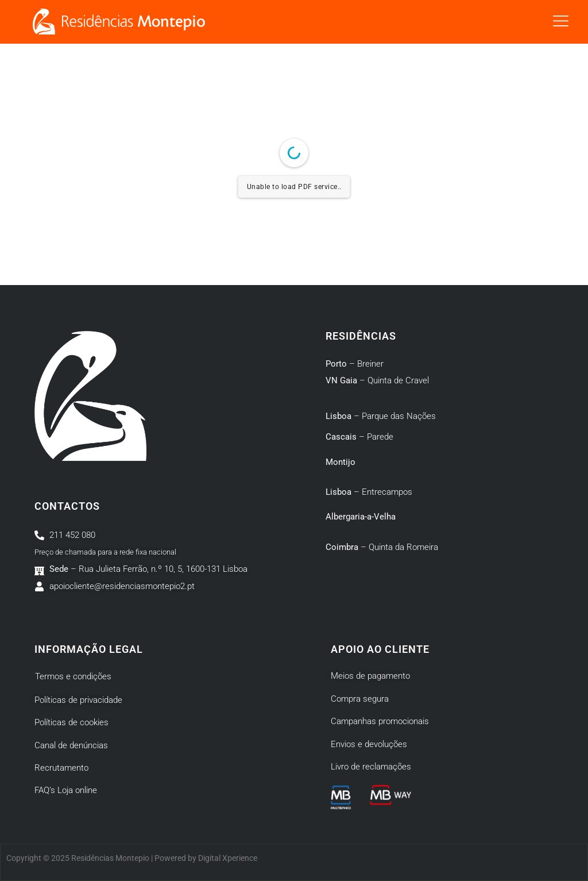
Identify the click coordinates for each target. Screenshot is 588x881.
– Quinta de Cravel (377, 380)
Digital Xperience (228, 858)
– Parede (359, 437)
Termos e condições (73, 676)
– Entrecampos (369, 492)
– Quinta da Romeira (382, 547)
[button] (561, 22)
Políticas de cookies (71, 722)
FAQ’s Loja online (66, 790)
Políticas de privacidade (78, 700)
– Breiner (355, 364)
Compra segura (360, 699)
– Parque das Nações (381, 416)
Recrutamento (61, 768)
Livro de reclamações (371, 767)
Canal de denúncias (71, 745)
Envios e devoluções (369, 744)
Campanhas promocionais (380, 721)
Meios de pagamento (370, 676)
